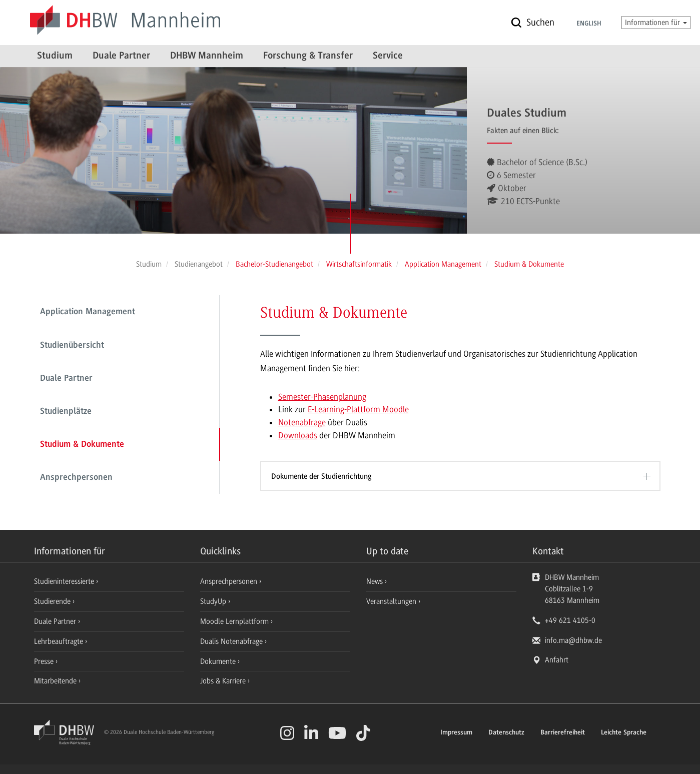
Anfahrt (557, 660)
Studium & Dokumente (82, 445)
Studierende (53, 601)
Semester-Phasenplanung (322, 397)
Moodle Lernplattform (235, 621)
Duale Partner (121, 56)
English (589, 24)
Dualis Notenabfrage (232, 641)
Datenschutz (506, 733)
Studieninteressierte (65, 581)
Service (388, 56)
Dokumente (219, 661)
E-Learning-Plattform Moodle (358, 409)
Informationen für (656, 23)
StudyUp (214, 601)
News (375, 581)
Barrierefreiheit (563, 733)
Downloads (298, 435)
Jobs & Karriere (224, 681)
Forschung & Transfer (308, 56)
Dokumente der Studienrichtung (321, 476)
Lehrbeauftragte (60, 641)
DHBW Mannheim (207, 56)
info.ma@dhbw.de (573, 640)
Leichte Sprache (624, 733)
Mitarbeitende (56, 681)
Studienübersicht (72, 346)
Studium (55, 56)
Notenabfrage (302, 422)
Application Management (88, 312)
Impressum (456, 733)
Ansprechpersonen (76, 478)
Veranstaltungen (391, 601)
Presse (45, 661)
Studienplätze (66, 412)
